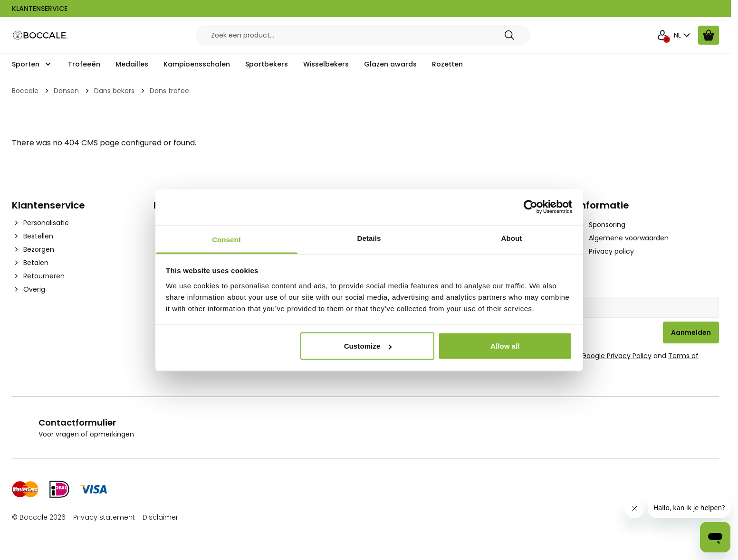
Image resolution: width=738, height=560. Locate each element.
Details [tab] (369, 238)
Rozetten (447, 64)
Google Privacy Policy (616, 356)
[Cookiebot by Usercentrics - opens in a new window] (531, 207)
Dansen (66, 91)
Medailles (132, 64)
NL (683, 35)
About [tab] (512, 238)
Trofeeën (84, 64)
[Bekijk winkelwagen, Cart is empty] (709, 35)
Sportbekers (267, 64)
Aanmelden (691, 332)
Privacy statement (104, 517)
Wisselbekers (326, 64)
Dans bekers (114, 91)
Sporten (26, 64)
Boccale (25, 91)
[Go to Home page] (40, 35)
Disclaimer (160, 517)
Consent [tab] (226, 239)
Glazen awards (390, 64)
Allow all (505, 346)
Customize (368, 346)
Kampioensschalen (197, 64)
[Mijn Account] (662, 35)
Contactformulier (77, 422)
